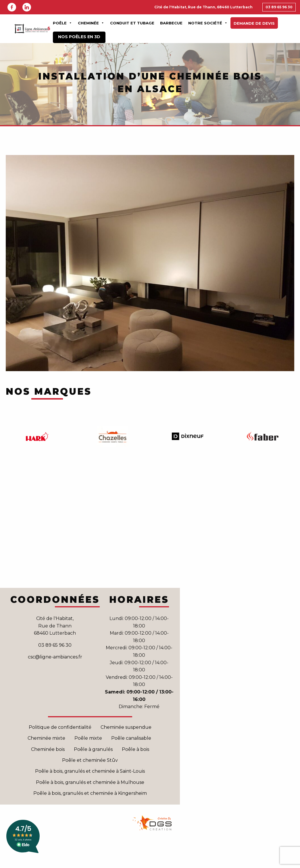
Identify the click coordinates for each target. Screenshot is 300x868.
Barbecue (171, 23)
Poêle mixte (88, 738)
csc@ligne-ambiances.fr (55, 657)
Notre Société (208, 23)
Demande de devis (254, 23)
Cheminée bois (48, 749)
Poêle (62, 23)
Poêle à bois (135, 749)
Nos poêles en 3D (79, 37)
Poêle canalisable (132, 738)
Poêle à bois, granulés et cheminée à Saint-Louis (90, 771)
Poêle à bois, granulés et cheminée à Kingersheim (90, 793)
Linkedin (27, 7)
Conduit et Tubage (132, 23)
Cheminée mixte (46, 738)
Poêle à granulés (93, 749)
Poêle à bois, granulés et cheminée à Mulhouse (90, 782)
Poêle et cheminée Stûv (90, 760)
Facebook (12, 7)
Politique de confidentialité (60, 727)
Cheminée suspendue (126, 727)
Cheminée (91, 23)
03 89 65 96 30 (279, 7)
